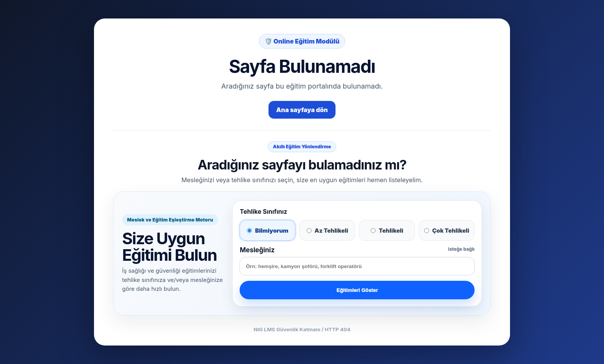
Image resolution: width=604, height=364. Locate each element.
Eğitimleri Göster (357, 290)
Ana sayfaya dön (302, 110)
